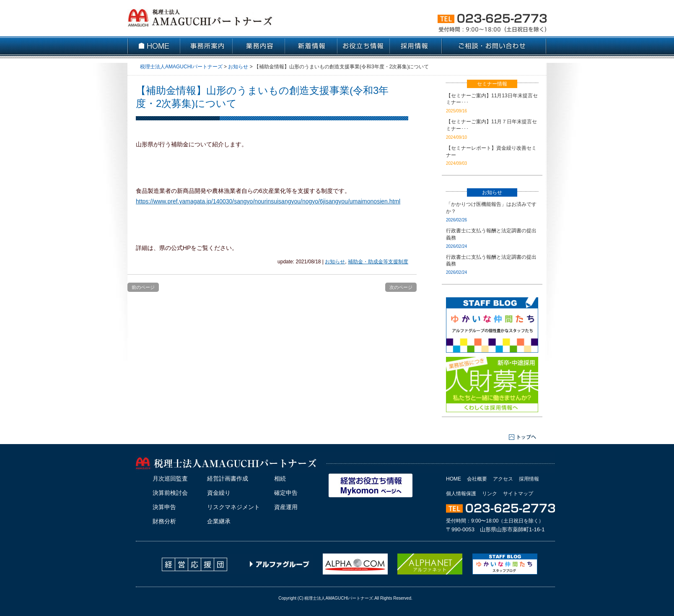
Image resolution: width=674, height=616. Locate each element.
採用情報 (529, 479)
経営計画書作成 (228, 478)
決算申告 (164, 507)
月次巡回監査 (170, 478)
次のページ (401, 287)
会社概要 (477, 479)
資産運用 (286, 507)
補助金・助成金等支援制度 (378, 262)
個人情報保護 (461, 494)
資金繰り (219, 493)
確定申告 (286, 493)
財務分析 (164, 521)
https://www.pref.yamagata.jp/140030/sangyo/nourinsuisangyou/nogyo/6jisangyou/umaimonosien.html (268, 201)
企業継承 (219, 521)
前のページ (143, 287)
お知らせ (335, 262)
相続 (280, 478)
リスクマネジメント (233, 507)
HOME (454, 479)
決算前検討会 (170, 493)
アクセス (503, 479)
